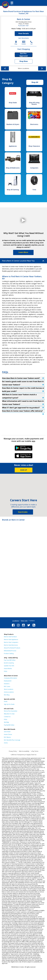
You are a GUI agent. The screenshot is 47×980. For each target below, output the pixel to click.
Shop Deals (13, 103)
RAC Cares (7, 686)
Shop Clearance (34, 146)
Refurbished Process (10, 651)
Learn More (23, 252)
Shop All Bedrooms (13, 168)
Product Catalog (9, 653)
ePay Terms (35, 751)
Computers (34, 168)
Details (24, 43)
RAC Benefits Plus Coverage (12, 740)
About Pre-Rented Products (12, 648)
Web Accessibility (24, 751)
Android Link (23, 449)
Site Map (6, 722)
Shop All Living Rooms (34, 103)
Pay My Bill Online (9, 725)
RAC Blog (7, 695)
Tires (34, 190)
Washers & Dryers (13, 124)
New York (24, 621)
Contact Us (7, 717)
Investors (7, 684)
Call (31, 43)
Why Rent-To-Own (9, 714)
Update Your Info (9, 666)
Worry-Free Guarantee (11, 711)
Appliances (13, 146)
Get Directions (24, 38)
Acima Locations (9, 692)
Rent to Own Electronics (11, 645)
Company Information (10, 678)
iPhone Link (23, 456)
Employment (8, 681)
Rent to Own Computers (11, 642)
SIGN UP (24, 470)
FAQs (6, 671)
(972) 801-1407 (24, 26)
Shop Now (24, 61)
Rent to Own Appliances (11, 639)
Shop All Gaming (13, 190)
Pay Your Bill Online (10, 660)
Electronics (34, 124)
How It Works (8, 669)
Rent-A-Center (23, 19)
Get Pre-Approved (23, 55)
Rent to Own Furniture (10, 637)
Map (16, 43)
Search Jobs (23, 512)
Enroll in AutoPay (9, 663)
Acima (6, 743)
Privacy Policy (13, 751)
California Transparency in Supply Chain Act (24, 755)
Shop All (35, 82)
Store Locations (9, 689)
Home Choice (8, 734)
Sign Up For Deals (9, 704)
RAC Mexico (7, 737)
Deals (6, 701)
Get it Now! (7, 732)
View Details (24, 33)
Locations (16, 621)
